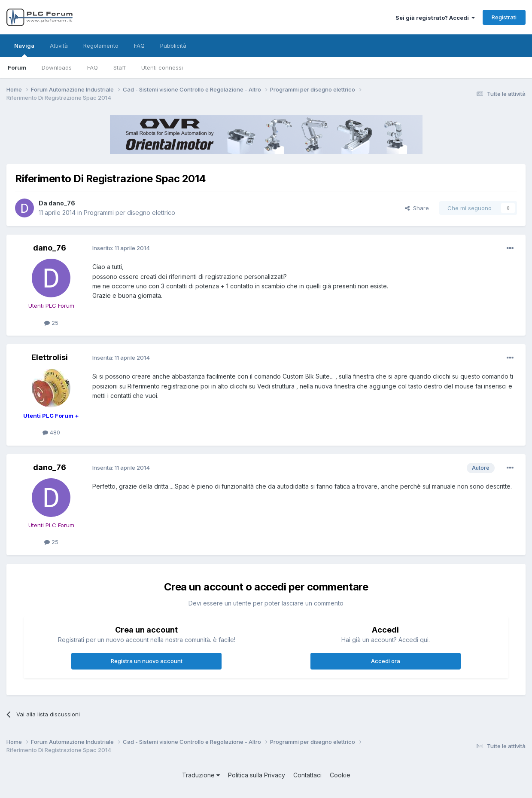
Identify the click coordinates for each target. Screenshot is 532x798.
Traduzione (201, 775)
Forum (17, 67)
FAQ (93, 67)
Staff (120, 67)
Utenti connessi (162, 67)
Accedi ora (386, 661)
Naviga (24, 49)
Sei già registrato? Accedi (435, 18)
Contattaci (307, 775)
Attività (59, 46)
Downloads (57, 67)
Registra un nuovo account (147, 661)
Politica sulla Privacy (257, 775)
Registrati (504, 17)
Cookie (340, 775)
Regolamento (101, 46)
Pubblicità (173, 46)
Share (417, 208)
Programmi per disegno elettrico (129, 212)
